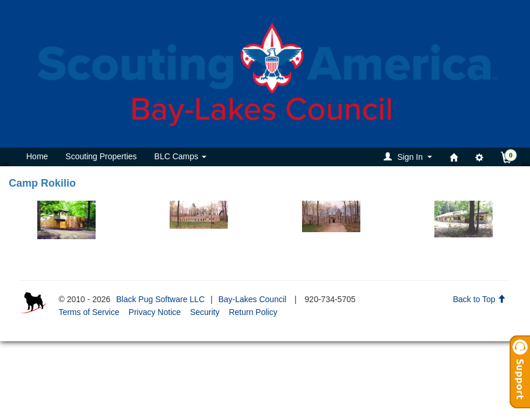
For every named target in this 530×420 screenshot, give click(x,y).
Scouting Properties (101, 156)
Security (205, 312)
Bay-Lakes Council (252, 299)
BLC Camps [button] (180, 156)
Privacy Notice (155, 312)
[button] (410, 157)
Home (37, 156)
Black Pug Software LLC (160, 299)
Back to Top (480, 299)
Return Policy (253, 312)
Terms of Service (89, 312)
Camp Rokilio (42, 183)
